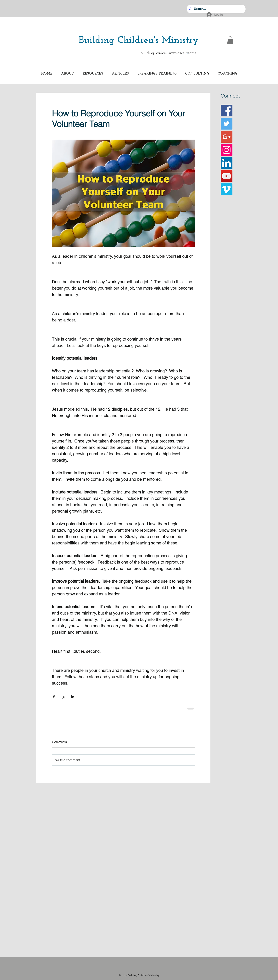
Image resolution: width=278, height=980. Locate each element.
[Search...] (216, 9)
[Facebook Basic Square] (227, 111)
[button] (230, 40)
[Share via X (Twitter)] (63, 697)
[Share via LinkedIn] (73, 697)
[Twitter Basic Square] (227, 124)
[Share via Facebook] (54, 697)
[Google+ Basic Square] (227, 137)
